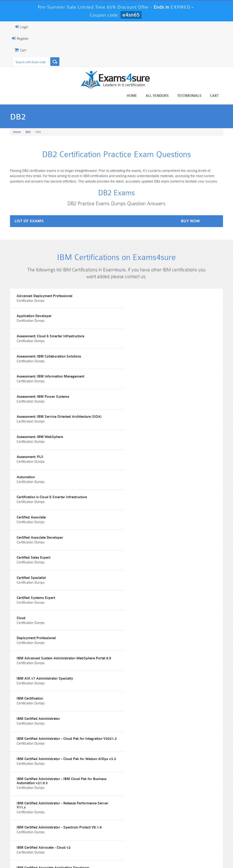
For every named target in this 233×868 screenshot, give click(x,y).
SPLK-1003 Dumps (135, 836)
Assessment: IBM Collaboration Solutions (156, 327)
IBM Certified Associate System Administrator (160, 661)
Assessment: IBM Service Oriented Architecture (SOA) (54, 378)
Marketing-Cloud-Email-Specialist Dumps (207, 828)
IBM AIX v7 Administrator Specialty (152, 532)
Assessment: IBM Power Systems (150, 353)
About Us (31, 855)
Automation (133, 404)
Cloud (16, 507)
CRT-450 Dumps (171, 824)
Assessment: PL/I (25, 404)
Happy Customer (122, 781)
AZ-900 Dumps (98, 836)
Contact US (110, 855)
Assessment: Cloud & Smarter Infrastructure (45, 327)
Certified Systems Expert (143, 481)
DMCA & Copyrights (140, 855)
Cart (220, 96)
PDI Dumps (62, 836)
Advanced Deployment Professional (39, 301)
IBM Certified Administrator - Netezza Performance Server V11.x (169, 612)
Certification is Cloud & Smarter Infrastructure (47, 430)
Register (15, 38)
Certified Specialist (26, 481)
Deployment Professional (143, 507)
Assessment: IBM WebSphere (147, 378)
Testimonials (195, 96)
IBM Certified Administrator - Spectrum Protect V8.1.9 (54, 635)
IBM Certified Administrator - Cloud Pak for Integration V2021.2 (54, 586)
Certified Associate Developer (35, 455)
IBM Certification (25, 558)
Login (16, 27)
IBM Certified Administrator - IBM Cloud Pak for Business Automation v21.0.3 (57, 612)
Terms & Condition (81, 855)
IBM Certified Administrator (145, 558)
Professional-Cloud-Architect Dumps (134, 826)
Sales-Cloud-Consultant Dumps (98, 826)
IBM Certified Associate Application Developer (48, 661)
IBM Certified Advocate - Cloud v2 (151, 635)
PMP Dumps (26, 824)
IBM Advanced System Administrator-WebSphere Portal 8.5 (59, 532)
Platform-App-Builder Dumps (26, 838)
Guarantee (53, 855)
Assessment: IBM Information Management (45, 353)
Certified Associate (138, 430)
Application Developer (141, 301)
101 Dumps (62, 824)
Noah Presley (122, 773)
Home (137, 96)
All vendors (163, 96)
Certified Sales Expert (140, 455)
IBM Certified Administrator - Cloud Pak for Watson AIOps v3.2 (169, 586)
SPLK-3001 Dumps (171, 836)
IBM (28, 133)
